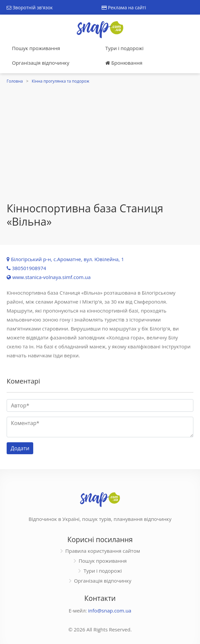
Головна (15, 81)
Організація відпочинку (41, 63)
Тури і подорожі (124, 48)
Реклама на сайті (124, 7)
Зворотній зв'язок (30, 7)
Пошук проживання (36, 48)
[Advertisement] (100, 152)
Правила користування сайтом (103, 551)
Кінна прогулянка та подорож (61, 81)
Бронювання (124, 63)
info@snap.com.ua (110, 610)
